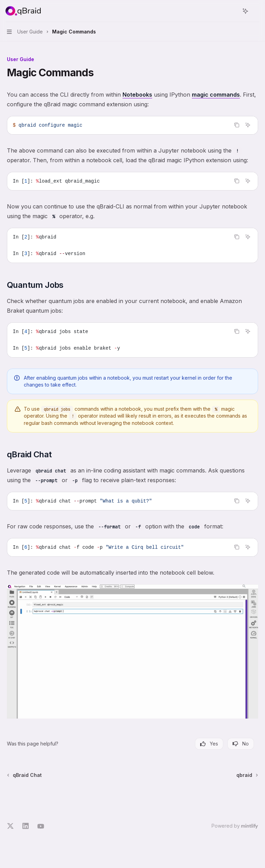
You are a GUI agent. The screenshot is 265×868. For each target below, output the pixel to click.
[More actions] (256, 11)
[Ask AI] (248, 125)
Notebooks (137, 95)
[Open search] (233, 11)
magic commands (216, 95)
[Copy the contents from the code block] (237, 125)
